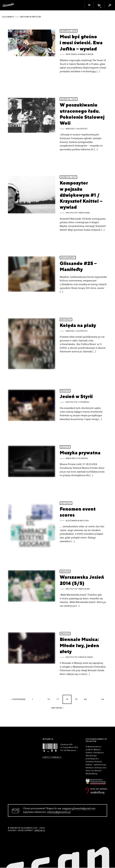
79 (76, 699)
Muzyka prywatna (80, 453)
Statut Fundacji (52, 757)
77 (58, 699)
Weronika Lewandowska (80, 54)
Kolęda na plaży (78, 325)
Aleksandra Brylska (77, 521)
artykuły (66, 320)
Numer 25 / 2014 (69, 31)
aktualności (68, 258)
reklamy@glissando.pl (59, 812)
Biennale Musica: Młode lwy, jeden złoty (79, 645)
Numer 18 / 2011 (68, 177)
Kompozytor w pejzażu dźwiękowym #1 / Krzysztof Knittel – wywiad (81, 195)
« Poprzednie (18, 699)
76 (49, 699)
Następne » (58, 708)
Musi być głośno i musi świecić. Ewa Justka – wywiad (81, 43)
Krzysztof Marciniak (78, 213)
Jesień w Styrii (76, 396)
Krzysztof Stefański (78, 402)
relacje (65, 391)
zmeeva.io (40, 830)
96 (103, 699)
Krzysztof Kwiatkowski (79, 657)
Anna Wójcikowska (77, 458)
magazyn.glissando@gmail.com (79, 809)
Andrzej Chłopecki (77, 129)
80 (86, 699)
